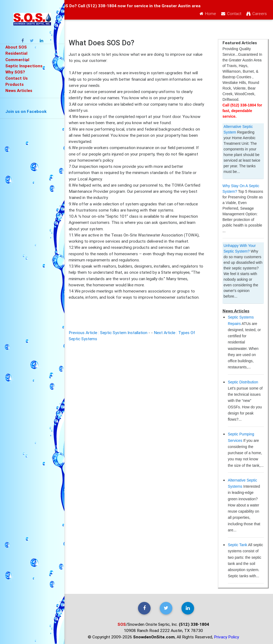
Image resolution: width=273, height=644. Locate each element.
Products (14, 84)
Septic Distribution (243, 382)
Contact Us (17, 78)
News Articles (19, 91)
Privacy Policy (226, 637)
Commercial (17, 60)
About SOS (16, 47)
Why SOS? (15, 72)
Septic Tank (238, 545)
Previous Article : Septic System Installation (108, 332)
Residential (16, 53)
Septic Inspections (24, 66)
